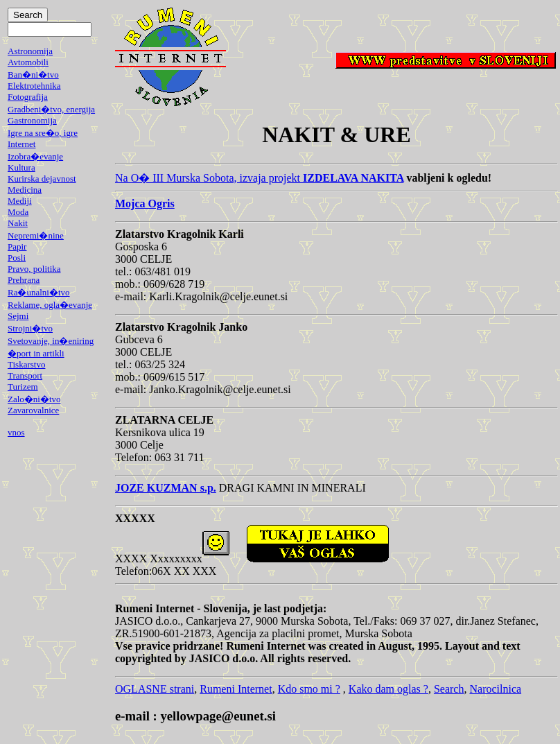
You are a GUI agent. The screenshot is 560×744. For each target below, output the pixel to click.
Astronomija (30, 51)
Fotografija (28, 97)
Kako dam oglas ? (388, 689)
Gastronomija (32, 120)
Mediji (20, 201)
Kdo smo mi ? (309, 689)
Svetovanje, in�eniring (51, 341)
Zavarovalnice (33, 410)
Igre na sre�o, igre (43, 133)
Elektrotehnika (34, 86)
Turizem (23, 387)
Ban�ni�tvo (33, 75)
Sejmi (18, 316)
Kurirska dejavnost (42, 179)
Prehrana (24, 280)
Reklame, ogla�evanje (50, 305)
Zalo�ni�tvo (34, 399)
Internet (21, 144)
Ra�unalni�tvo (39, 292)
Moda (18, 212)
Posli (17, 258)
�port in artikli (36, 353)
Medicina (25, 190)
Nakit (18, 223)
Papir (17, 246)
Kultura (21, 167)
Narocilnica (495, 689)
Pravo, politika (34, 269)
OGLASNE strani (155, 689)
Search (449, 689)
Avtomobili (28, 62)
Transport (25, 375)
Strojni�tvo (30, 328)
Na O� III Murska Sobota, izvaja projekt (259, 178)
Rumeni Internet (236, 689)
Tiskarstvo (26, 364)
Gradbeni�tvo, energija (51, 109)
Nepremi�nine (36, 235)
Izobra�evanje (35, 156)
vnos (16, 432)
